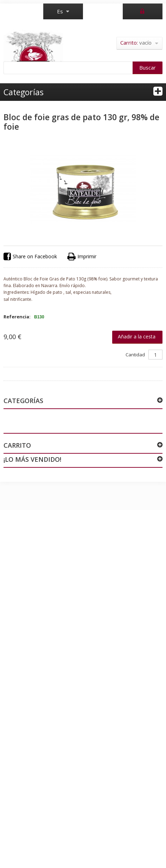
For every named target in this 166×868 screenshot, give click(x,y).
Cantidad (135, 355)
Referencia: (17, 317)
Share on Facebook (30, 257)
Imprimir (82, 257)
